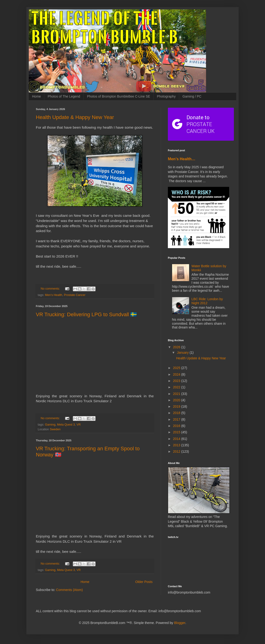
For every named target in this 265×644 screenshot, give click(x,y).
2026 (177, 347)
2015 (177, 432)
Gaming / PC (192, 96)
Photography (166, 96)
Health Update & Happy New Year (75, 117)
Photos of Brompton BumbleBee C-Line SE (119, 96)
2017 (177, 419)
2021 (177, 394)
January (183, 353)
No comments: (51, 289)
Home (36, 96)
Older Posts (144, 582)
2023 (177, 381)
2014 (177, 439)
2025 (177, 368)
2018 (177, 413)
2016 (177, 426)
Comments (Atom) (70, 590)
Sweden (55, 429)
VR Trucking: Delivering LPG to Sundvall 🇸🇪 (86, 314)
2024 (177, 374)
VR (79, 425)
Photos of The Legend (64, 96)
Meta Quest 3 (66, 425)
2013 (177, 445)
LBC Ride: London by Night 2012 (207, 301)
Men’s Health (54, 295)
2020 (177, 400)
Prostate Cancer (75, 295)
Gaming (50, 425)
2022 (177, 387)
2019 (177, 406)
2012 (177, 451)
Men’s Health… (182, 159)
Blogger (180, 623)
